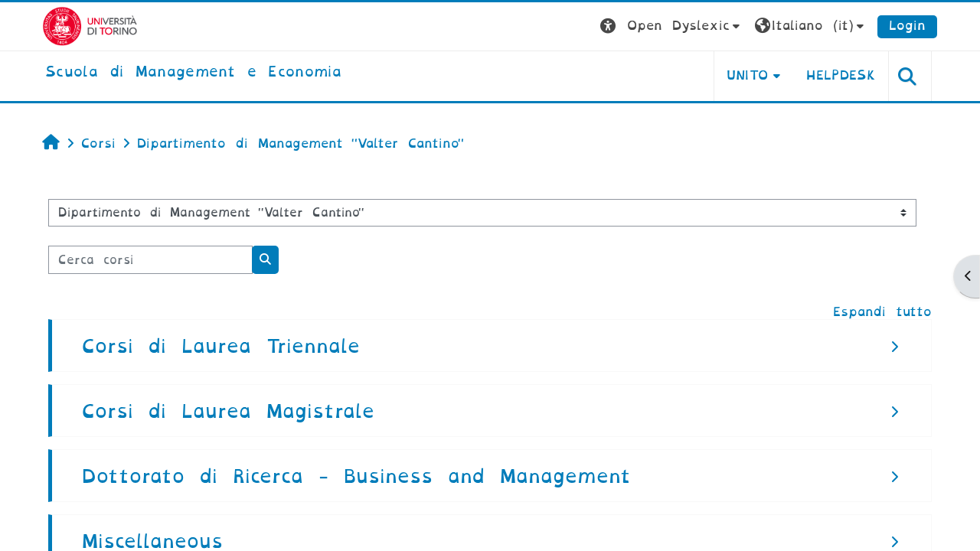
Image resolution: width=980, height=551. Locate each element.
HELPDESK (841, 75)
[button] (672, 26)
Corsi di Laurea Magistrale (228, 411)
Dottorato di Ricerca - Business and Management (356, 476)
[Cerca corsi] (150, 260)
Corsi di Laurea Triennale (221, 346)
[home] (193, 73)
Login (907, 26)
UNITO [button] (748, 75)
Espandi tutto (882, 312)
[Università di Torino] (90, 26)
